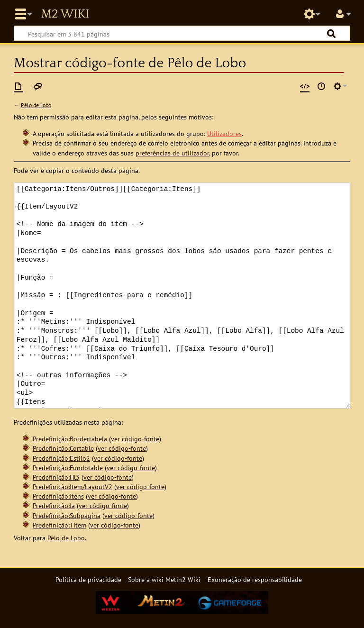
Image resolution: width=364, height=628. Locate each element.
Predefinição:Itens (58, 496)
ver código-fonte (135, 439)
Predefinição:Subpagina (67, 515)
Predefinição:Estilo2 (61, 458)
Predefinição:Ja (54, 505)
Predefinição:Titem (59, 525)
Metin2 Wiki (65, 14)
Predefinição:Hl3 (56, 477)
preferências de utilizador (172, 153)
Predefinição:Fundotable (68, 468)
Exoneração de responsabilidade (255, 579)
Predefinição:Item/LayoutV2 (73, 487)
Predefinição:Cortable (63, 448)
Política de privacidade (88, 579)
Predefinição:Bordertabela (70, 439)
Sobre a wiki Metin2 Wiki (164, 579)
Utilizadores (224, 133)
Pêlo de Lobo (36, 105)
